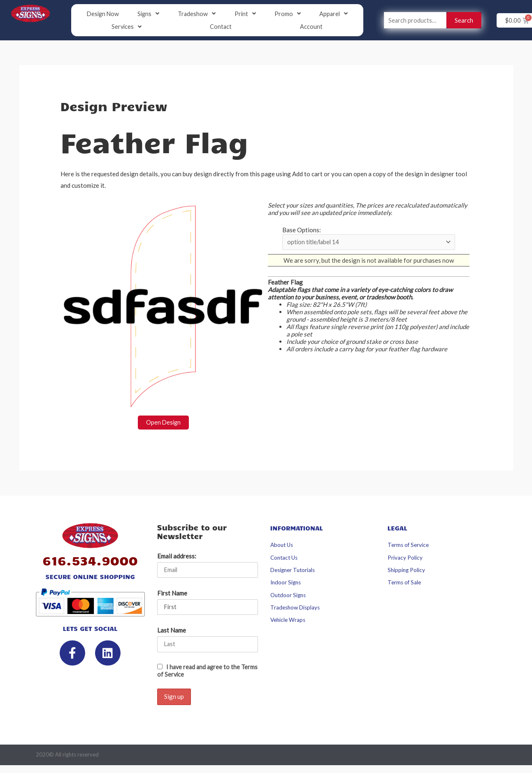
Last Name (172, 632)
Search (464, 21)
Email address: (177, 557)
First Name (172, 594)
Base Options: (302, 231)
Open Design (163, 423)
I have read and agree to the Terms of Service (200, 673)
